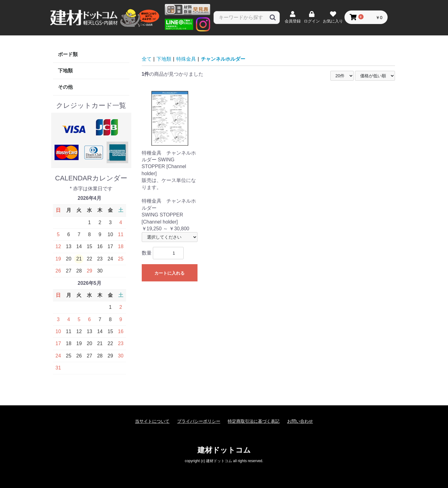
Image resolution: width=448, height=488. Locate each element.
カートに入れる (169, 273)
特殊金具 (186, 59)
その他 (65, 87)
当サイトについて (152, 421)
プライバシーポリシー (199, 421)
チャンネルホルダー (223, 59)
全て (147, 59)
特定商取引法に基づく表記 (254, 421)
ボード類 (68, 54)
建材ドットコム (224, 450)
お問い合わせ (300, 421)
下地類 (65, 71)
